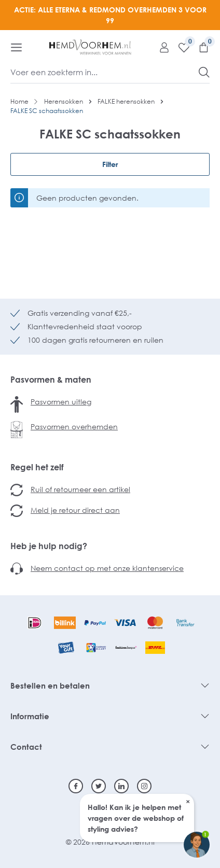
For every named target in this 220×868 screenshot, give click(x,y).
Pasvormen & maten (51, 380)
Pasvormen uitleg (61, 402)
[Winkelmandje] (200, 47)
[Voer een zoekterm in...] (105, 72)
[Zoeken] (204, 72)
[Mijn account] (160, 47)
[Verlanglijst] (180, 47)
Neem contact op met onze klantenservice (107, 568)
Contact (26, 747)
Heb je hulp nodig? (49, 546)
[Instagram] (144, 786)
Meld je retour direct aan (75, 510)
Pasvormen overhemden (74, 426)
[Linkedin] (121, 786)
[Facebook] (76, 786)
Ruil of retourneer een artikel (80, 489)
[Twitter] (99, 786)
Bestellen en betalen (50, 685)
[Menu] (16, 47)
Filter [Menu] (110, 164)
